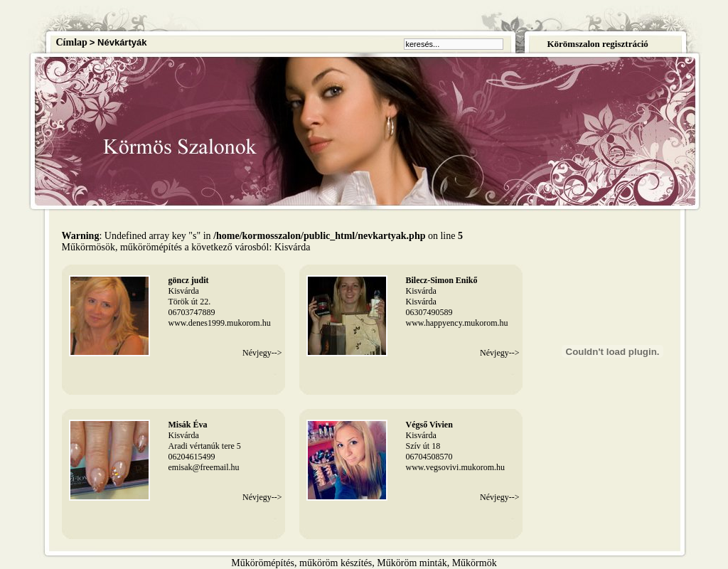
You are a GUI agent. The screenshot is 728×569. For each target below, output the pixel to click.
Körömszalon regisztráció (597, 44)
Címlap (72, 42)
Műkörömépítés (263, 563)
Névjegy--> (262, 353)
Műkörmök (475, 563)
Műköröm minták (412, 563)
